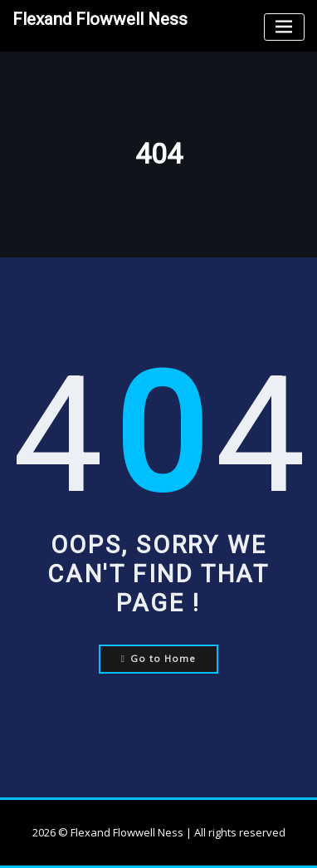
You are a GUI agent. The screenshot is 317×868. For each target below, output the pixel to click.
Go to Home (159, 658)
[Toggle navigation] (284, 27)
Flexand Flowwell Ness (100, 19)
